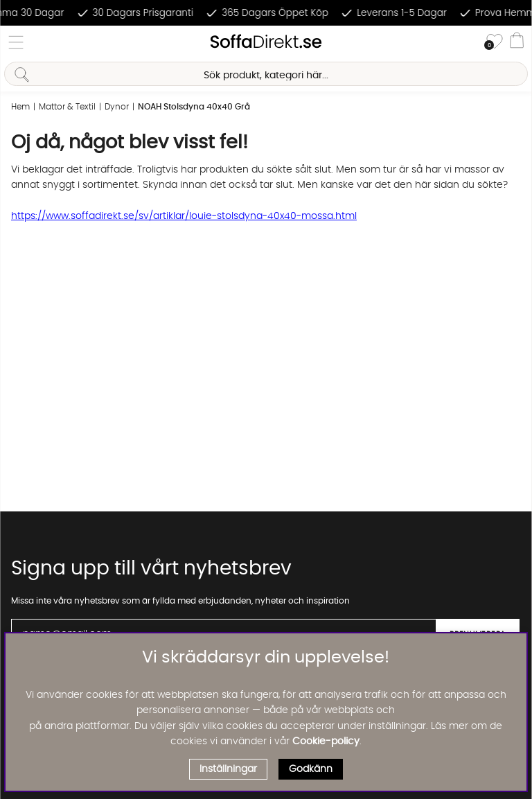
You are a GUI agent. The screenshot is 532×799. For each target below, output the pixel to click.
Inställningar (228, 769)
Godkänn (311, 769)
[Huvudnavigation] (16, 42)
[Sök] (266, 74)
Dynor (117, 107)
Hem (20, 107)
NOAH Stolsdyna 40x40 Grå (194, 107)
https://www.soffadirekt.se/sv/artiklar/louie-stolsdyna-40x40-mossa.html (184, 216)
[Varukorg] (517, 42)
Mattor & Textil (67, 107)
